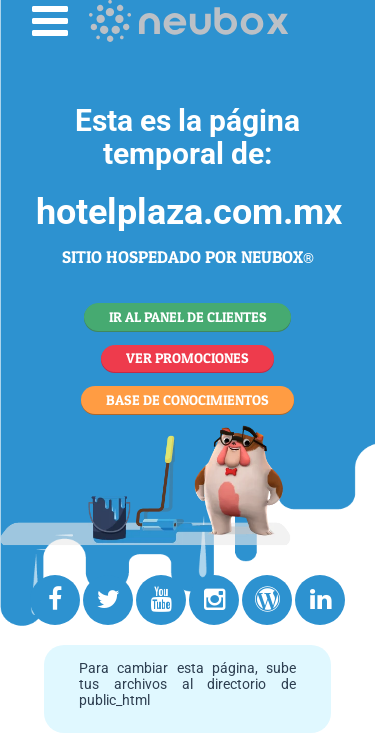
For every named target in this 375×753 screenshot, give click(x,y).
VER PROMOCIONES (187, 357)
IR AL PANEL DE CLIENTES (188, 316)
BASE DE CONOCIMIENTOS (187, 399)
